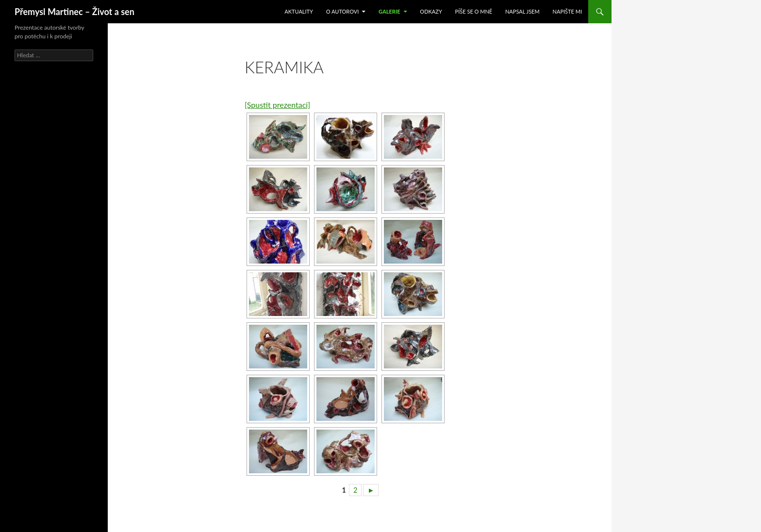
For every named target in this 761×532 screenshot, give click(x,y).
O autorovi (343, 11)
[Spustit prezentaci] (277, 105)
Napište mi (567, 11)
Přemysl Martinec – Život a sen (74, 12)
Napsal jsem (522, 11)
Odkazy (431, 11)
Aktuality (299, 11)
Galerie (389, 11)
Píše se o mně (474, 11)
